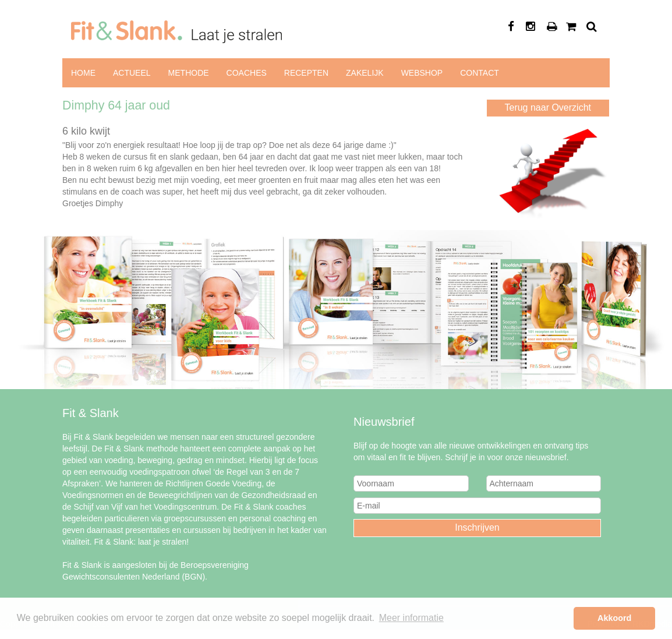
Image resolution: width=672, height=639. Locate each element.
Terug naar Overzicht (548, 107)
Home (83, 73)
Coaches (247, 73)
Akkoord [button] (614, 618)
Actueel (132, 73)
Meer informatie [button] (411, 618)
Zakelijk (365, 73)
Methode (189, 73)
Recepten (306, 73)
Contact (480, 73)
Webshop (422, 73)
